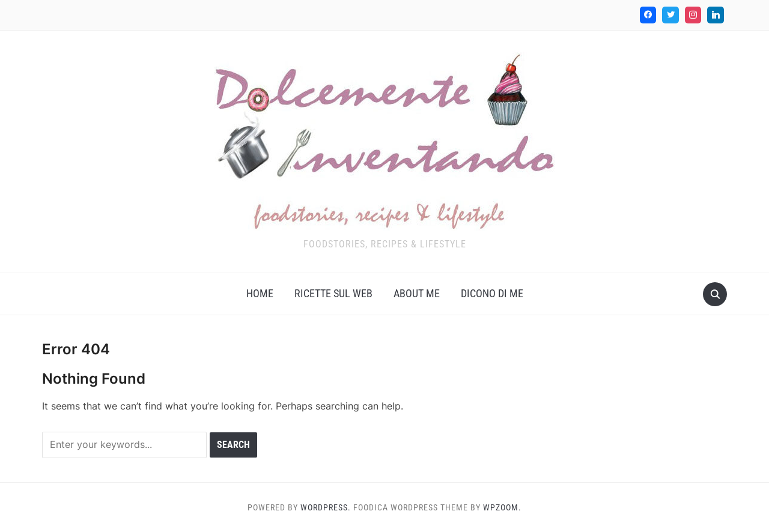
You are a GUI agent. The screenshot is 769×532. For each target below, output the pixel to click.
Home (260, 293)
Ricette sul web (333, 293)
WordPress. (326, 507)
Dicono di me (492, 293)
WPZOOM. (502, 507)
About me (417, 293)
